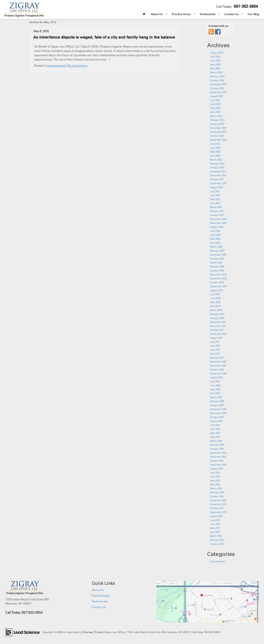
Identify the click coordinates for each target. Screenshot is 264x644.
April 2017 (215, 354)
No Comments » (78, 66)
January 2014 (217, 496)
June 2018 (215, 298)
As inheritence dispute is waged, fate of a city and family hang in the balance (104, 37)
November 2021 (218, 175)
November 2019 (218, 255)
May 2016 (215, 389)
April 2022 (215, 156)
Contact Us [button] (232, 14)
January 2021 (217, 215)
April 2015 (215, 437)
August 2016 (216, 377)
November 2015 (218, 413)
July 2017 (215, 342)
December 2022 (218, 128)
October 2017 (217, 330)
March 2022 (216, 160)
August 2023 (217, 96)
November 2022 (218, 132)
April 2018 (215, 306)
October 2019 (217, 259)
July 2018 (215, 294)
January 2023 (217, 124)
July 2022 (215, 144)
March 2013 (216, 536)
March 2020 (216, 247)
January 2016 (217, 405)
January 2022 (217, 167)
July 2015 (215, 425)
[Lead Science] (22, 632)
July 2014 (215, 473)
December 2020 (218, 219)
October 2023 (217, 88)
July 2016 (215, 381)
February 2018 (217, 314)
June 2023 (215, 104)
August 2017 (216, 338)
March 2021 (216, 207)
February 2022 (217, 164)
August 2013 (216, 516)
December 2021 (218, 171)
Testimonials (100, 601)
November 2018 (218, 278)
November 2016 (218, 366)
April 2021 (215, 203)
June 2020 (215, 235)
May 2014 (215, 480)
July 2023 (215, 100)
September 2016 (218, 374)
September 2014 (218, 465)
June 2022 (215, 148)
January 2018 (217, 318)
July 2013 (215, 520)
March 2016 (216, 397)
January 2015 (217, 449)
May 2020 (215, 239)
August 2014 (216, 469)
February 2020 (217, 251)
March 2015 (216, 441)
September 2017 (218, 334)
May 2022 (215, 152)
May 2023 (215, 108)
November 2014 (218, 457)
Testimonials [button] (207, 14)
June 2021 (215, 195)
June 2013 (215, 524)
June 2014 (215, 477)
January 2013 (217, 544)
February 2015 (217, 445)
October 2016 (217, 370)
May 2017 (215, 350)
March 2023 (216, 116)
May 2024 (215, 64)
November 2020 (218, 223)
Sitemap (88, 632)
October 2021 (217, 179)
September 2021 (219, 183)
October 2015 (217, 417)
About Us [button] (157, 14)
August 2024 (217, 53)
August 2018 (216, 290)
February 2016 (217, 401)
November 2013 (218, 504)
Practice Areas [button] (181, 14)
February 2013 (217, 540)
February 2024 (217, 76)
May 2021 (215, 199)
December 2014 (218, 453)
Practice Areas (101, 596)
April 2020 (215, 243)
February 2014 (217, 492)
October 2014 (217, 461)
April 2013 (215, 532)
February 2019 (217, 267)
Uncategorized (56, 66)
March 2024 (216, 72)
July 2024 (215, 57)
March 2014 (216, 488)
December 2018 (218, 274)
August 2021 (217, 187)
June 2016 (215, 385)
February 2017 (217, 358)
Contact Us (99, 607)
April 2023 (215, 112)
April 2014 (215, 484)
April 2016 (215, 393)
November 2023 (218, 84)
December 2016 (218, 362)
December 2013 (218, 500)
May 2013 (215, 528)
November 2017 (218, 326)
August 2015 (216, 421)
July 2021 (215, 191)
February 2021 (217, 211)
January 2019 (217, 270)
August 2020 (217, 227)
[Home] (144, 14)
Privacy (99, 632)
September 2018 (218, 286)
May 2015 (215, 433)
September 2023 (219, 92)
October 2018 (217, 282)
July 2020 (215, 231)
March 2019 (216, 263)
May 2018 (215, 302)
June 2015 (215, 429)
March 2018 (216, 310)
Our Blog (253, 14)
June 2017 (215, 346)
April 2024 (215, 68)
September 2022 (219, 140)
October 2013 (217, 508)
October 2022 (217, 136)
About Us (98, 590)
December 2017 (218, 322)
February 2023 (217, 120)
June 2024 (215, 61)
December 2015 (218, 409)
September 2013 (218, 512)
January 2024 (217, 80)
